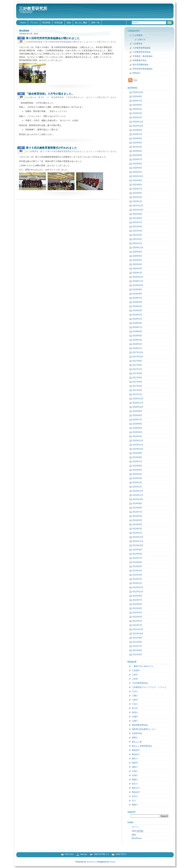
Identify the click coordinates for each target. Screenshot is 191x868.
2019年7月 (137, 298)
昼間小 (135, 738)
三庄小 (135, 691)
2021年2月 (137, 239)
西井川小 (136, 788)
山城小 (135, 721)
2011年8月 (137, 642)
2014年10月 (138, 499)
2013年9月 (137, 550)
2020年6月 (137, 256)
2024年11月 (138, 122)
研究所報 (46, 23)
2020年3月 (137, 269)
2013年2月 (137, 579)
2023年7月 (137, 159)
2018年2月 (137, 344)
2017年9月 (137, 361)
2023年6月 (137, 164)
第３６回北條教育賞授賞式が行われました (51, 148)
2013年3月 (137, 575)
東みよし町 (137, 742)
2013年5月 (137, 566)
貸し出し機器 (81, 23)
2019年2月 (137, 315)
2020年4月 (137, 264)
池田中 (135, 763)
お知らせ (32, 97)
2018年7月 (137, 327)
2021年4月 (137, 231)
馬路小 (135, 805)
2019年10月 (138, 285)
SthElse (112, 862)
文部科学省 (137, 733)
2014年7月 (137, 512)
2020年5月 (137, 260)
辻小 (134, 801)
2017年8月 (137, 365)
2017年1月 (137, 394)
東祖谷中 (136, 750)
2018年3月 (137, 340)
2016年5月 (137, 428)
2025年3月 (137, 113)
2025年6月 (137, 105)
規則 (69, 23)
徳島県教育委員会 (140, 725)
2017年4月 (137, 382)
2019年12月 (138, 277)
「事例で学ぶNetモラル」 (144, 666)
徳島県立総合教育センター (144, 729)
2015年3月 (137, 478)
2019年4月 (137, 306)
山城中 (135, 717)
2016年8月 (137, 415)
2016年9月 (137, 411)
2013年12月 (138, 537)
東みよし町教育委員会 (142, 746)
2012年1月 (137, 625)
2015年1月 (137, 487)
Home (23, 23)
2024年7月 (137, 134)
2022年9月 (137, 180)
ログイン (136, 827)
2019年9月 (137, 290)
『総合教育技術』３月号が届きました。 (50, 94)
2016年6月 (137, 424)
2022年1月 (137, 201)
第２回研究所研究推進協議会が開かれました (53, 38)
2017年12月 (138, 352)
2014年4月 (137, 524)
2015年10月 (138, 449)
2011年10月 (138, 634)
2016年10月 (138, 407)
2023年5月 (137, 168)
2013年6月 (137, 562)
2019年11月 (138, 281)
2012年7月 (137, 600)
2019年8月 (137, 294)
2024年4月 (137, 147)
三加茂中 (136, 670)
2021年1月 (137, 243)
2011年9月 (137, 638)
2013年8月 (137, 554)
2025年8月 (137, 97)
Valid (138, 831)
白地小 (135, 775)
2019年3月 (137, 310)
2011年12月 (138, 629)
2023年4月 (137, 172)
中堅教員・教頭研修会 (143, 56)
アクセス (34, 23)
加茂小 (135, 712)
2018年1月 (137, 348)
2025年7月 (137, 101)
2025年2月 (137, 117)
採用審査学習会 (140, 60)
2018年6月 (137, 331)
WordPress (137, 838)
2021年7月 (137, 222)
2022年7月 (137, 189)
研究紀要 (59, 23)
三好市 (135, 679)
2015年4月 (137, 474)
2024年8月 (137, 130)
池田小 (135, 767)
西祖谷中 (136, 792)
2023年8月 (137, 155)
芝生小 (135, 784)
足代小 (135, 796)
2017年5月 (137, 378)
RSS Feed (69, 854)
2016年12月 (138, 399)
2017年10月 (138, 357)
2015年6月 (137, 466)
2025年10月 (138, 92)
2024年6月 (137, 138)
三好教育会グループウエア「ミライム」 (150, 687)
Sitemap (84, 854)
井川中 (135, 708)
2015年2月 (137, 483)
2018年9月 (137, 323)
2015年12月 (138, 441)
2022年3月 (137, 197)
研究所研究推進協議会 (143, 69)
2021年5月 (137, 227)
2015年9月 (137, 453)
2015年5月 (137, 470)
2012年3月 (137, 617)
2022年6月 (137, 193)
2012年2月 (137, 621)
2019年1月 (137, 319)
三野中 (135, 700)
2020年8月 (137, 252)
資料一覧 (95, 23)
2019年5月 (137, 302)
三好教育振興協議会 (142, 48)
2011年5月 (137, 655)
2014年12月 (138, 491)
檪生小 (135, 759)
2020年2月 (137, 273)
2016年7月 (137, 420)
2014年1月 (137, 533)
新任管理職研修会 (141, 65)
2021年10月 (138, 210)
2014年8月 (137, 508)
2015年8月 (137, 457)
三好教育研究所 (33, 9)
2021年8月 (137, 218)
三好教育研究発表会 (142, 52)
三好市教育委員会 (140, 683)
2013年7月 (137, 558)
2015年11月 (138, 445)
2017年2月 (137, 390)
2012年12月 (138, 587)
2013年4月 (137, 571)
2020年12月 (138, 248)
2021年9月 (137, 214)
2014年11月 (138, 495)
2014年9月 (137, 503)
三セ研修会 (138, 35)
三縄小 (135, 696)
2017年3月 (137, 386)
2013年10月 (138, 545)
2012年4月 (137, 613)
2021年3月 (137, 235)
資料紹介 (137, 73)
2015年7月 (137, 462)
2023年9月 (137, 151)
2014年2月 (137, 529)
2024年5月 (137, 143)
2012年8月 (137, 596)
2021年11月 (138, 206)
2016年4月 (137, 432)
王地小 (135, 771)
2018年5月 (137, 336)
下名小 (135, 704)
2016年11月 (138, 403)
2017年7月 (137, 369)
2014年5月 (137, 520)
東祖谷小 (136, 754)
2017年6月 (137, 373)
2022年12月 (138, 176)
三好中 (135, 675)
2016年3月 (137, 436)
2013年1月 (137, 583)
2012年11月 (138, 592)
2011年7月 (137, 646)
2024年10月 (138, 126)
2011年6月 (137, 650)
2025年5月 (137, 109)
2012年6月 (137, 604)
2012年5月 (137, 608)
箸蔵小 (135, 780)
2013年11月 (138, 541)
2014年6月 (137, 516)
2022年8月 (137, 185)
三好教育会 (33, 151)
